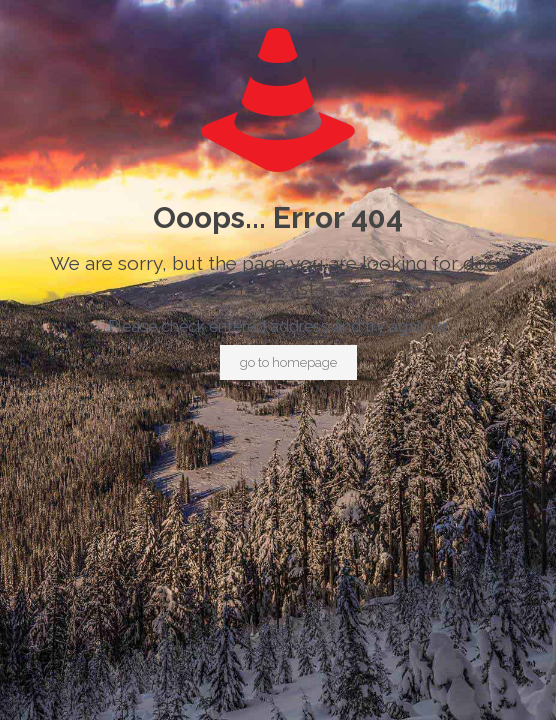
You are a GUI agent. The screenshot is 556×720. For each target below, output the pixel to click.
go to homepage (288, 362)
